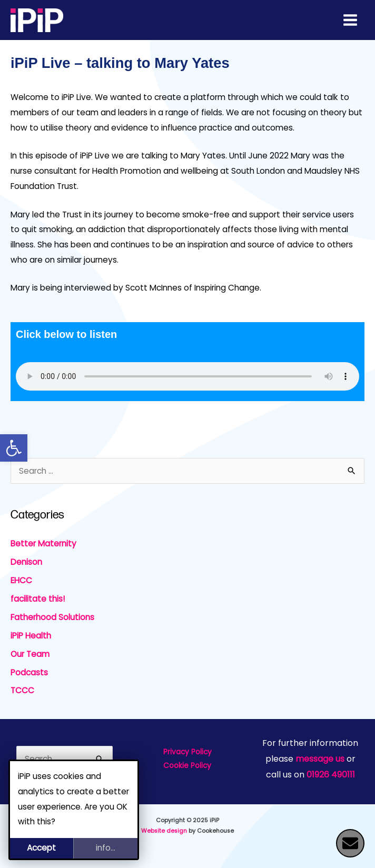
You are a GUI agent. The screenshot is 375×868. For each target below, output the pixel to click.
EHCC (21, 580)
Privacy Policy (187, 752)
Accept (41, 848)
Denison (26, 562)
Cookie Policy (187, 766)
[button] (14, 448)
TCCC (22, 690)
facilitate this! (38, 599)
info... (106, 848)
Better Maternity (43, 543)
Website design (164, 831)
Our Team (30, 654)
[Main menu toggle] (351, 20)
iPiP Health (31, 636)
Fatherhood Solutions (52, 617)
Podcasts (29, 672)
